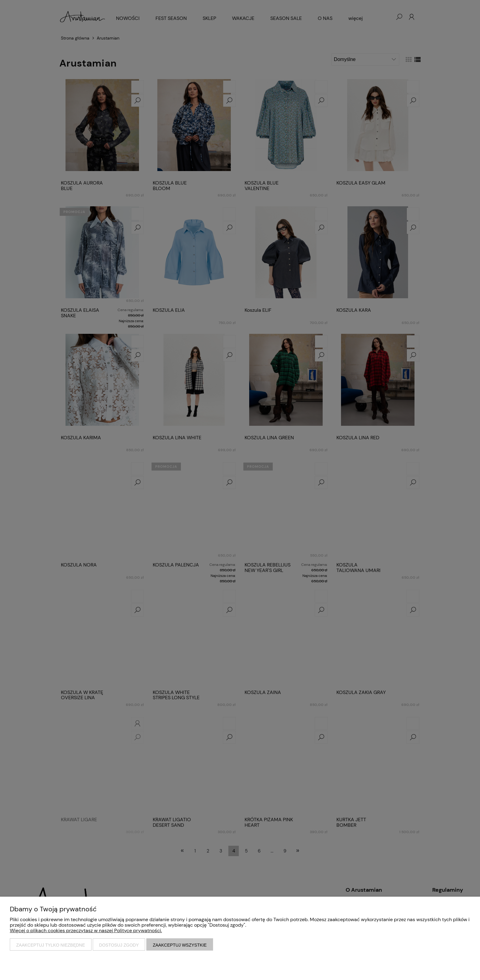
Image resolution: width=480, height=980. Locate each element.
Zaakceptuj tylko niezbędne (51, 945)
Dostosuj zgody (119, 945)
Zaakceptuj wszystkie (180, 945)
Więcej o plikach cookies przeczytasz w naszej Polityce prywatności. (86, 930)
